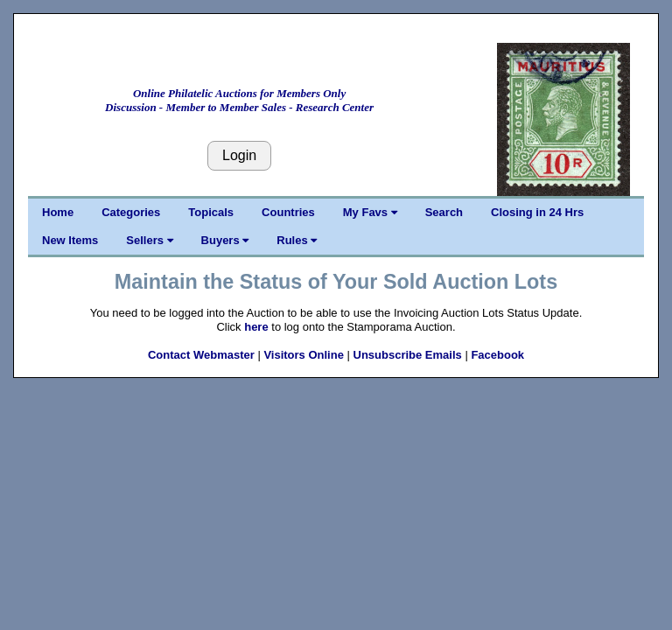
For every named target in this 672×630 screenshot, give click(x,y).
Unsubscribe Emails (408, 355)
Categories (131, 212)
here (256, 327)
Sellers (149, 240)
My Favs (370, 212)
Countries (288, 212)
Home (58, 212)
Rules (297, 240)
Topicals (211, 212)
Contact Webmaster (201, 355)
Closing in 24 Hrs (537, 212)
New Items (70, 240)
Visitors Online (304, 355)
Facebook (497, 355)
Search (444, 212)
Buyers (225, 240)
